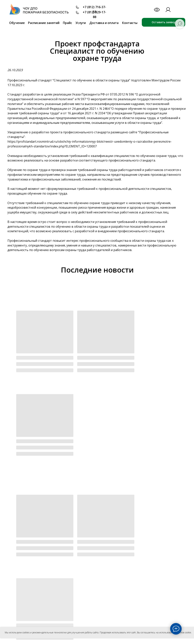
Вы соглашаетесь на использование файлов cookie (164, 632)
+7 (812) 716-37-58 (94, 9)
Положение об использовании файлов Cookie (33, 591)
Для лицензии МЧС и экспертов (87, 601)
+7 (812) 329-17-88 (94, 15)
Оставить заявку (164, 22)
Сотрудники (82, 582)
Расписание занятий (44, 23)
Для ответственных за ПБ (91, 594)
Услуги (81, 23)
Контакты (130, 23)
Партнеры (141, 554)
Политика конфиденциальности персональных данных (38, 586)
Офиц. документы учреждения (94, 555)
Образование (83, 569)
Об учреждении (86, 542)
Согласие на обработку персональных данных (34, 588)
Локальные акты (85, 575)
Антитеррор (142, 617)
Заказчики (141, 560)
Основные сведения (87, 548)
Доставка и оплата (104, 23)
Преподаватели (145, 548)
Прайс (67, 23)
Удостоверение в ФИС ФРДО (145, 577)
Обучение (17, 23)
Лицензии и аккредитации (92, 562)
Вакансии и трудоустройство (147, 568)
